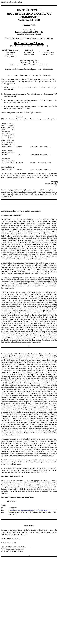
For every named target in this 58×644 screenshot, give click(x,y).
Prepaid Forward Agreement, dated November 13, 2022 (28, 510)
